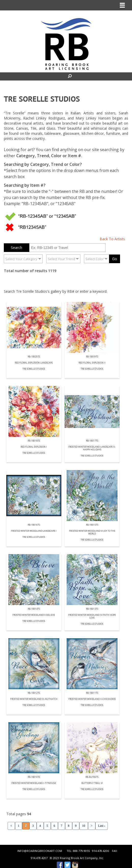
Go (115, 259)
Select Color (95, 259)
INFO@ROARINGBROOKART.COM (40, 851)
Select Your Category (21, 259)
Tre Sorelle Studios (34, 369)
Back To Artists (112, 239)
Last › (102, 826)
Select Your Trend (61, 259)
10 (84, 826)
